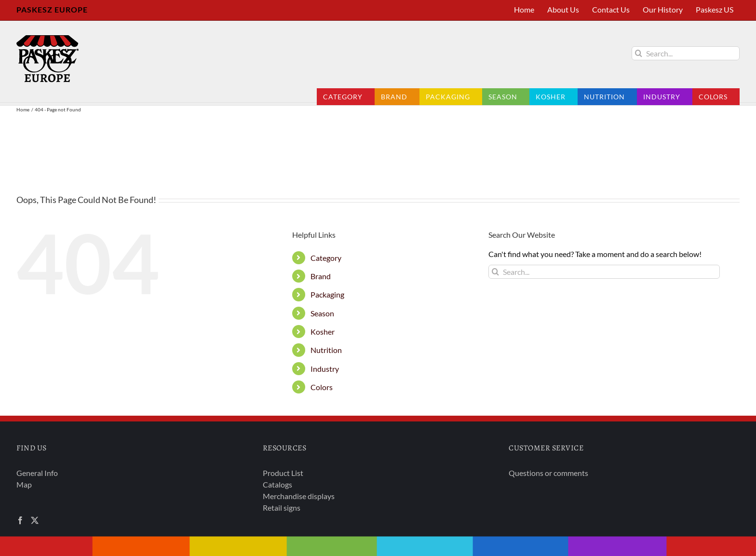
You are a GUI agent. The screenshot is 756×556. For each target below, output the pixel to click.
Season (322, 313)
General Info (37, 473)
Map (24, 484)
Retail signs (282, 508)
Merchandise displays (299, 496)
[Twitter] (35, 520)
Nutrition (326, 350)
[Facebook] (20, 520)
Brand (321, 276)
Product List (283, 473)
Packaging (327, 294)
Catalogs (277, 484)
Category (326, 258)
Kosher (323, 332)
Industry (325, 369)
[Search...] (686, 53)
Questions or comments (548, 473)
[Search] (639, 53)
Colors (322, 387)
